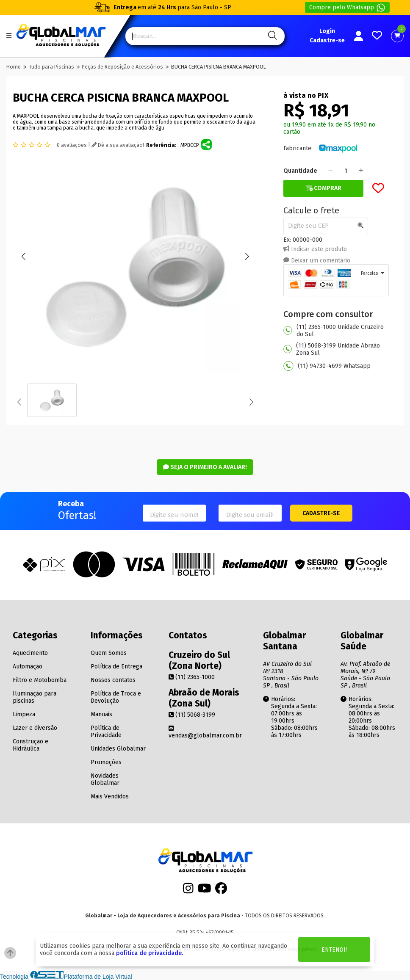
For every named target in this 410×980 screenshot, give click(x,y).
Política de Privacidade (106, 732)
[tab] (336, 280)
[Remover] (331, 171)
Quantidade (300, 171)
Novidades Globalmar (105, 779)
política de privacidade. (150, 953)
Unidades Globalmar (118, 749)
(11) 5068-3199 (192, 715)
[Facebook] (221, 891)
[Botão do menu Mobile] (9, 36)
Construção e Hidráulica (30, 745)
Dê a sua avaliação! (118, 145)
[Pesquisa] (271, 36)
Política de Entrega (116, 667)
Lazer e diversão (35, 728)
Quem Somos (109, 653)
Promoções (106, 762)
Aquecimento (30, 653)
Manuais (101, 714)
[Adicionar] (361, 171)
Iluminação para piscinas (35, 697)
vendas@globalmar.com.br (205, 732)
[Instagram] (188, 891)
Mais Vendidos (110, 796)
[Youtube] (205, 891)
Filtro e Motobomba (40, 680)
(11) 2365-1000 (192, 677)
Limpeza (24, 714)
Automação (28, 667)
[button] (23, 257)
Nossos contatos (113, 680)
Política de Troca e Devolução (116, 697)
